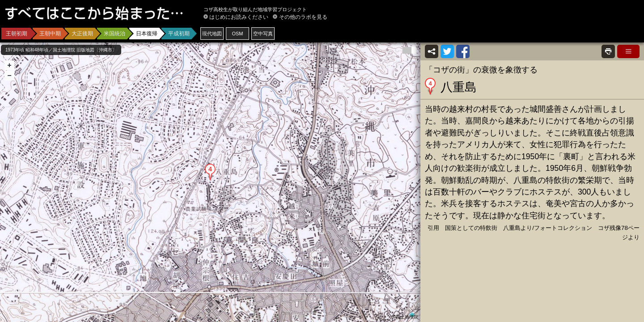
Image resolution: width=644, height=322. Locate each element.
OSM (237, 34)
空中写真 (263, 34)
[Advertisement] (535, 27)
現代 (212, 34)
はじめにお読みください (239, 17)
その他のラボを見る (303, 17)
